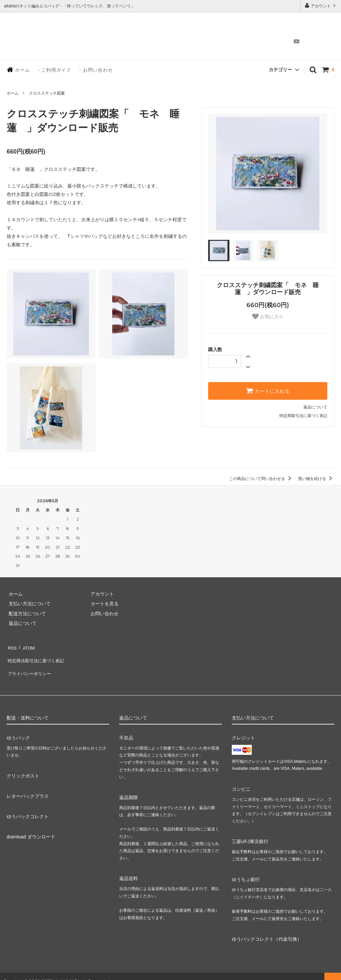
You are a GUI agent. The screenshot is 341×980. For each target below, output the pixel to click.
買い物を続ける (316, 479)
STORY (157, 41)
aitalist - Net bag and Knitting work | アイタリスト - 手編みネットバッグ (42, 36)
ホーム (18, 70)
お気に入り (268, 316)
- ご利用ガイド (55, 70)
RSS (11, 646)
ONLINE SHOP (228, 41)
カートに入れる (268, 391)
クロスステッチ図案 (47, 93)
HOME (133, 41)
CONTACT (264, 41)
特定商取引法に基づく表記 (303, 416)
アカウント (321, 5)
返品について (315, 407)
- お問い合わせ (96, 70)
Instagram (285, 41)
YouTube (295, 41)
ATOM (26, 646)
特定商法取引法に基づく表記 (37, 656)
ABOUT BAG (188, 41)
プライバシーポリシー (30, 666)
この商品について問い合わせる (261, 479)
